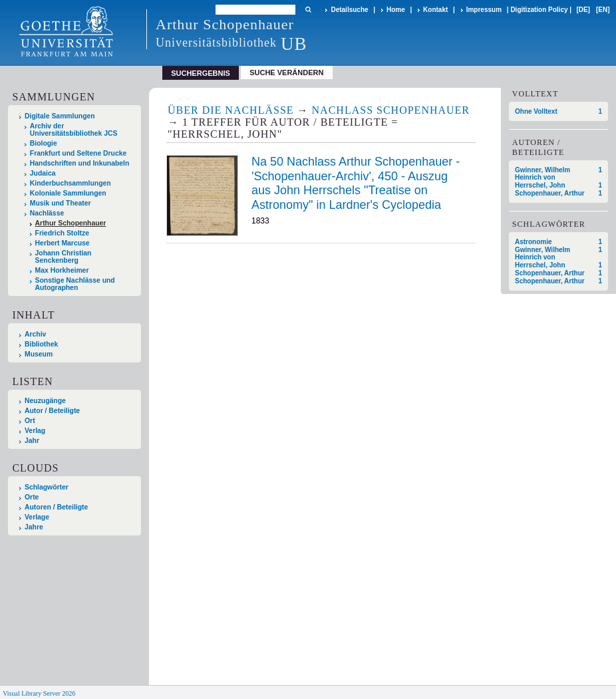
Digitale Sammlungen (60, 116)
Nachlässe (47, 213)
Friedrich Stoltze (62, 233)
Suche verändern (286, 72)
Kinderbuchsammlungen (71, 183)
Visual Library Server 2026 (39, 693)
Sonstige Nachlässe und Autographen (75, 284)
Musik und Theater (61, 203)
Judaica (43, 173)
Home (396, 10)
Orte (32, 497)
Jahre (34, 527)
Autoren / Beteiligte (56, 507)
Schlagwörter (47, 487)
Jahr (32, 441)
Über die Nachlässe (231, 110)
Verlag (35, 431)
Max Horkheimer (62, 270)
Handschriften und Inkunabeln (80, 163)
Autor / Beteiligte (52, 411)
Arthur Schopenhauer (71, 223)
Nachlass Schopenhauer (391, 110)
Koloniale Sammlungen (68, 193)
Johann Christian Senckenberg (64, 257)
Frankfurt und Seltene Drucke (78, 153)
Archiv (35, 334)
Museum (39, 354)
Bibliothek (41, 344)
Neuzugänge (45, 401)
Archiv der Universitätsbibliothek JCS (74, 130)
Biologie (44, 143)
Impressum (484, 10)
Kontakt (435, 10)
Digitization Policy (539, 10)
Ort (30, 421)
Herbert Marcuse (63, 243)
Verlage (37, 517)
